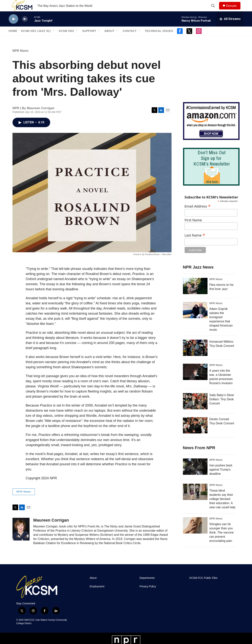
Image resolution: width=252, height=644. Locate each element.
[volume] (25, 28)
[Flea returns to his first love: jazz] (195, 295)
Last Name (195, 243)
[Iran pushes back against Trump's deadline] (195, 475)
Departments (147, 586)
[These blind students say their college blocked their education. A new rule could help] (195, 500)
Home (13, 39)
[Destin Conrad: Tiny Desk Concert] (195, 434)
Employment (97, 595)
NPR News (21, 59)
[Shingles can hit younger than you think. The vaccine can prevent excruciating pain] (195, 534)
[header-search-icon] (215, 10)
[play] (13, 28)
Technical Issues (159, 39)
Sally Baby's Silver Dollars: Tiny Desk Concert (222, 408)
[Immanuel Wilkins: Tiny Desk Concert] (195, 356)
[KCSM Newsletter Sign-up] (211, 175)
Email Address (198, 214)
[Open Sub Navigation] (54, 39)
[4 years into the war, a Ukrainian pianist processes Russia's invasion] (195, 380)
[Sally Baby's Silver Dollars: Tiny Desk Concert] (195, 410)
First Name (193, 229)
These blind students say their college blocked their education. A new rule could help (222, 507)
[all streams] (230, 27)
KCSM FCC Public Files (203, 586)
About (110, 39)
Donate (234, 10)
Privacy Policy (148, 595)
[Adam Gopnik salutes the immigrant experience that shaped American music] (195, 319)
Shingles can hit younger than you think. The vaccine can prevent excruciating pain (222, 541)
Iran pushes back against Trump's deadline (221, 478)
